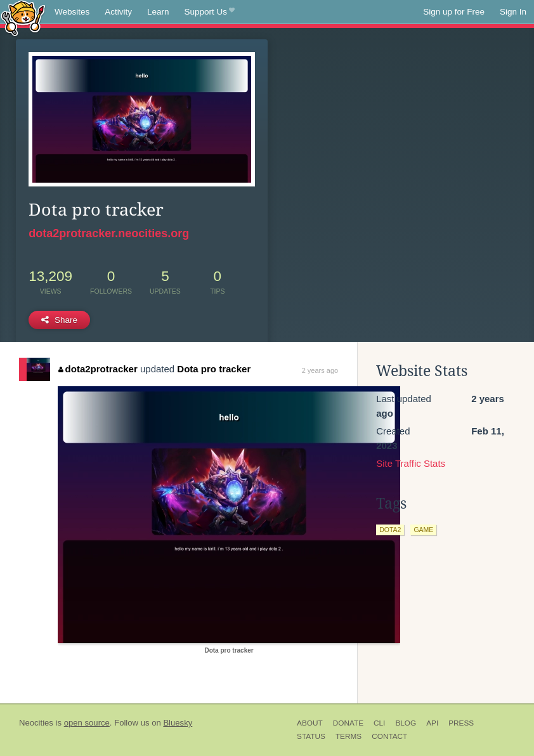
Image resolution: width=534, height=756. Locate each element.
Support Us (210, 12)
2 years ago (320, 370)
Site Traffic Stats (411, 463)
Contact (389, 736)
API (432, 723)
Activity (118, 12)
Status (311, 736)
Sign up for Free (454, 12)
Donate (348, 723)
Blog (406, 723)
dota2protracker (98, 369)
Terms (348, 736)
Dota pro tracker (214, 369)
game (423, 530)
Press (461, 723)
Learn (158, 12)
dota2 (390, 530)
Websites (72, 12)
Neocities (36, 723)
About (310, 723)
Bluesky (178, 723)
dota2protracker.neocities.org (109, 233)
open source (87, 723)
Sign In (513, 12)
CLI (379, 723)
